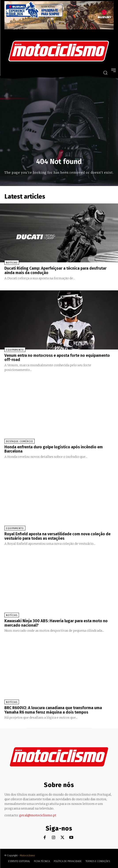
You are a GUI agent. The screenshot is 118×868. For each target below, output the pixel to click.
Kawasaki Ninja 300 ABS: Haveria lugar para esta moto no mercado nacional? (56, 623)
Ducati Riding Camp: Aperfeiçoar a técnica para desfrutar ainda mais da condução (55, 271)
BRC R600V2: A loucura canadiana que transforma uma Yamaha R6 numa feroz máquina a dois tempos (53, 710)
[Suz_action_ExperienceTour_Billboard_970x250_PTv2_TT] (59, 28)
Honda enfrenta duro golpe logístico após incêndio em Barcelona (54, 449)
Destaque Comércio (20, 441)
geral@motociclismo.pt (38, 815)
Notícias (12, 263)
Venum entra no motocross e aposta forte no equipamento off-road (57, 358)
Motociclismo (27, 856)
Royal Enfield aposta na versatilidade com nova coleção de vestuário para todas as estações (57, 536)
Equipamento (15, 350)
